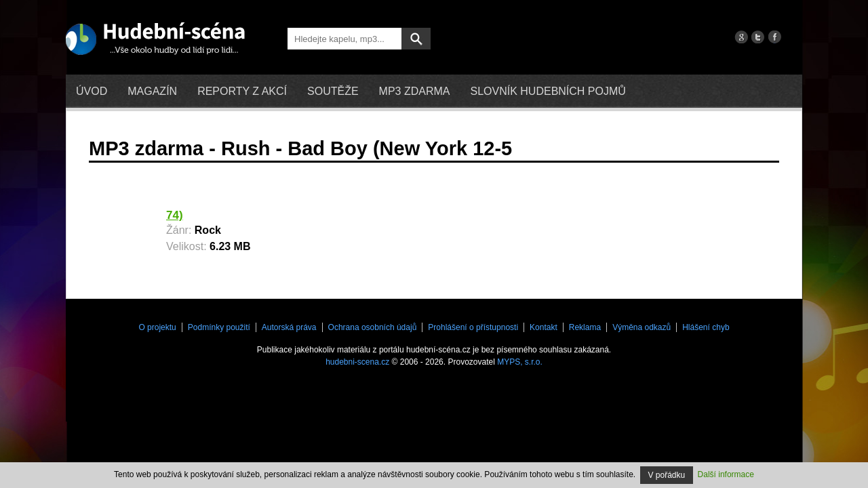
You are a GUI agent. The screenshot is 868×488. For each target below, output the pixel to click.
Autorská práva (289, 327)
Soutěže (333, 91)
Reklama (585, 327)
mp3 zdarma (415, 91)
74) (175, 215)
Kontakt (544, 327)
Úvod (92, 91)
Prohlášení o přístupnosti (473, 327)
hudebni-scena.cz (357, 362)
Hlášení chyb (706, 327)
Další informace (726, 474)
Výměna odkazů (642, 327)
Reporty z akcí (242, 91)
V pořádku (667, 475)
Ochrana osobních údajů (373, 327)
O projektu (157, 327)
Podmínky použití (219, 327)
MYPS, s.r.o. (520, 362)
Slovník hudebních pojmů (548, 91)
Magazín (152, 91)
